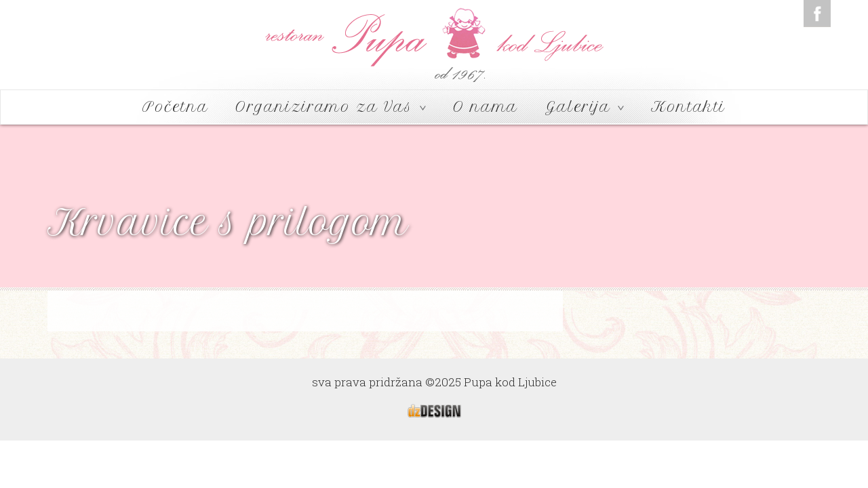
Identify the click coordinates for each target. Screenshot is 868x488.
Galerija (585, 107)
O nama (486, 107)
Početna (175, 107)
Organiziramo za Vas (331, 107)
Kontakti (688, 107)
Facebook (817, 14)
